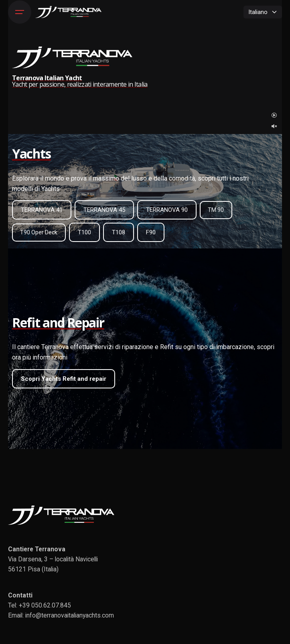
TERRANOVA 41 (42, 210)
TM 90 (216, 210)
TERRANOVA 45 (104, 210)
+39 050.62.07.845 (45, 605)
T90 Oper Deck (39, 232)
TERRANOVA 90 (167, 210)
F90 (151, 232)
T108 (119, 232)
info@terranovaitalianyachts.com (70, 615)
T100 (84, 232)
